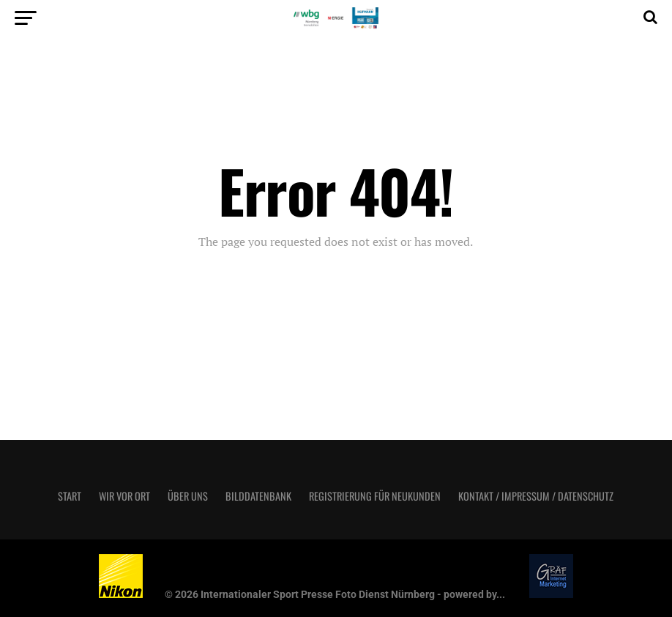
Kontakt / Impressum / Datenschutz (536, 496)
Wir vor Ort (124, 496)
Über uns (188, 496)
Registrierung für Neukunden (375, 496)
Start (70, 496)
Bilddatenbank (258, 496)
